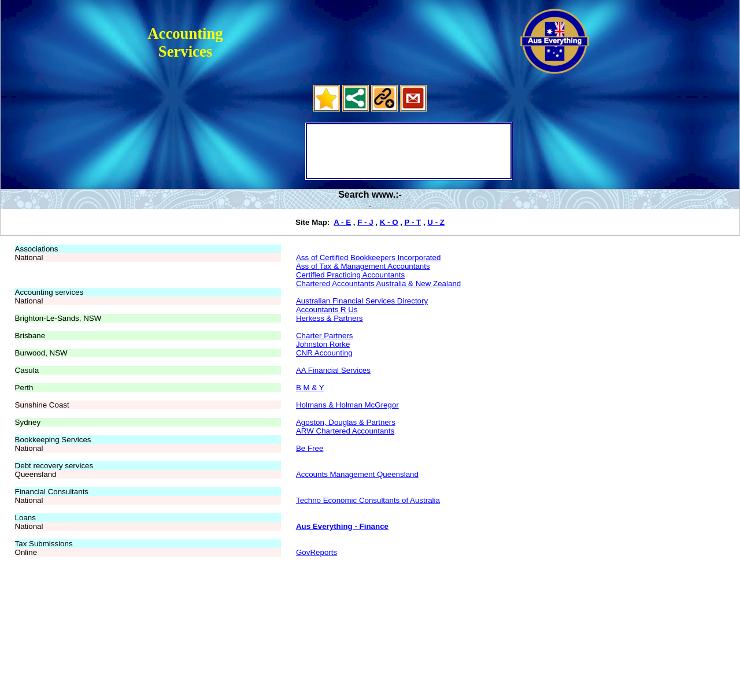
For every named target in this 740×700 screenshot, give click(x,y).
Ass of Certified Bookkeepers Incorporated (368, 258)
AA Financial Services (333, 370)
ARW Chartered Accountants (345, 431)
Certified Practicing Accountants (350, 275)
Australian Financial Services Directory (362, 301)
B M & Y (310, 388)
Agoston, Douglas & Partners (346, 422)
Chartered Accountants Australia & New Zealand (378, 284)
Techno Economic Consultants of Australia (368, 500)
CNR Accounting (324, 353)
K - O (389, 222)
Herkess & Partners (330, 318)
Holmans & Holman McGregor (347, 405)
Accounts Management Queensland (357, 474)
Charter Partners (325, 336)
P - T (413, 222)
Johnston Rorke (323, 344)
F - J (365, 222)
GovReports (317, 552)
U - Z (436, 222)
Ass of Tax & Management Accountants (363, 266)
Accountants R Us (327, 310)
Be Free (310, 448)
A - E (342, 222)
